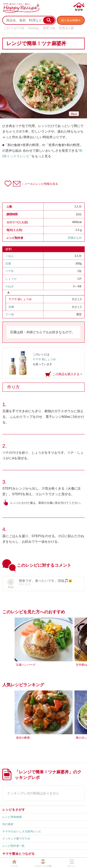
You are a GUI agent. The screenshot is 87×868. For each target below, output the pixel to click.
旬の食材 (8, 824)
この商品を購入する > (67, 374)
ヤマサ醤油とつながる (19, 854)
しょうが (11, 279)
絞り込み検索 (70, 20)
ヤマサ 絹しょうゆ (20, 299)
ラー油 (10, 314)
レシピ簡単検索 (12, 817)
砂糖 (11, 307)
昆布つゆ (49, 28)
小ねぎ (10, 286)
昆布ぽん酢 (66, 28)
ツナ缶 (10, 271)
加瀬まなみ (75, 238)
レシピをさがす (14, 810)
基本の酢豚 (23, 738)
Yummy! (34, 28)
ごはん (10, 256)
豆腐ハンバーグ (26, 665)
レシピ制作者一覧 (13, 846)
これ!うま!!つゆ (14, 28)
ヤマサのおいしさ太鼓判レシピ (22, 831)
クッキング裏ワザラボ (16, 839)
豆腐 (8, 264)
